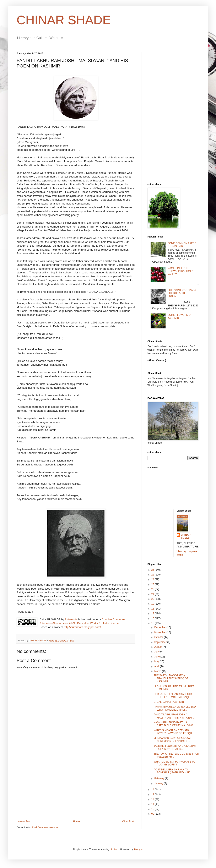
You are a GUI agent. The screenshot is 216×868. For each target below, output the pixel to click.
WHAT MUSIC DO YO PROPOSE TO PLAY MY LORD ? (174, 763)
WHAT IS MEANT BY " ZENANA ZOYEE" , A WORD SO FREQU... (174, 732)
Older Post (128, 821)
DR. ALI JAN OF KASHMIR (169, 702)
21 (153, 594)
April (157, 666)
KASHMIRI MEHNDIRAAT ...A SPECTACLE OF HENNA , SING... (174, 724)
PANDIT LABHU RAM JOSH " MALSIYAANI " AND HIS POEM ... (174, 716)
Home (76, 821)
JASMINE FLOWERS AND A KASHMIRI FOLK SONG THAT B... (176, 747)
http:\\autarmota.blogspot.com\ (82, 627)
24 (153, 579)
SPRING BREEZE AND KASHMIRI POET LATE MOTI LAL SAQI (173, 695)
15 (153, 623)
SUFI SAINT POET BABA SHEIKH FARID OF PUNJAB (182, 293)
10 (153, 809)
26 (153, 570)
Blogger (138, 850)
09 (153, 814)
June (157, 657)
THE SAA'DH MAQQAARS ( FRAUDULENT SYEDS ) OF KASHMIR (171, 678)
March (158, 671)
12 (153, 799)
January (159, 784)
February (160, 779)
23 (153, 584)
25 (153, 575)
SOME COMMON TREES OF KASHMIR (182, 245)
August (159, 647)
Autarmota (71, 619)
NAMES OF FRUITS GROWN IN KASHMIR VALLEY (180, 271)
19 (153, 604)
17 (153, 613)
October (159, 637)
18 (153, 609)
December (160, 627)
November (160, 632)
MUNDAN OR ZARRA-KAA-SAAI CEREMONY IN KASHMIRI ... (172, 740)
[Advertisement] (76, 789)
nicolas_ (114, 850)
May (157, 661)
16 (153, 618)
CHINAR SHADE (64, 20)
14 (153, 790)
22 (153, 589)
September (161, 642)
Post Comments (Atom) (45, 827)
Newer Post (24, 821)
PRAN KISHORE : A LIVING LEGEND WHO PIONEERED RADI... (175, 708)
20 (153, 599)
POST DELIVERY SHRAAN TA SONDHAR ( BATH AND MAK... (173, 771)
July (157, 652)
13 (153, 795)
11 (153, 804)
